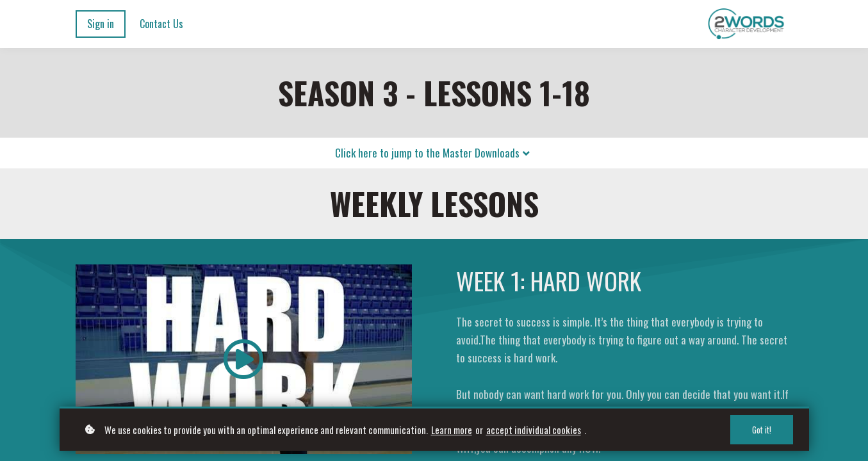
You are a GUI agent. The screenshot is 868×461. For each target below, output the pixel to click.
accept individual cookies (534, 430)
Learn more (452, 430)
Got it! (762, 430)
